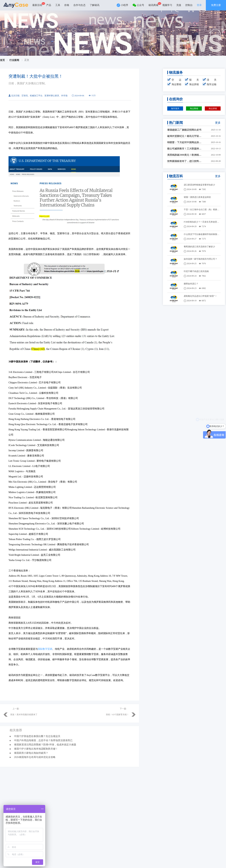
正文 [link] (27, 60)
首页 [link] (2, 60)
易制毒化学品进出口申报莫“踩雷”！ (200, 296)
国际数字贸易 (45, 649)
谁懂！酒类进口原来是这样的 (197, 197)
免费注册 (216, 5)
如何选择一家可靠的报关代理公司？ (200, 259)
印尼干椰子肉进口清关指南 (196, 271)
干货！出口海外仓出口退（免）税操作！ (202, 210)
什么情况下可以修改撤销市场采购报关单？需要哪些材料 (202, 234)
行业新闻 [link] (15, 60)
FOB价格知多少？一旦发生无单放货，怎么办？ (202, 222)
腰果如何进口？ (191, 284)
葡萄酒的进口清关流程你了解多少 (199, 247)
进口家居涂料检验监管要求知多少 (199, 185)
